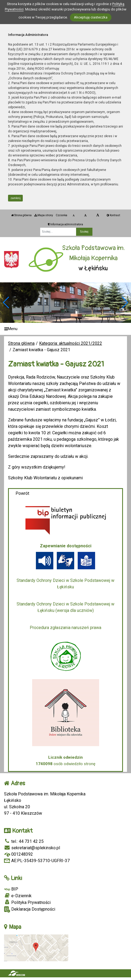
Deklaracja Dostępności (30, 909)
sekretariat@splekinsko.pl (32, 848)
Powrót (22, 493)
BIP (11, 889)
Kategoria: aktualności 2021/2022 (71, 343)
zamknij (16, 198)
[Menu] (65, 329)
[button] (125, 302)
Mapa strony (44, 215)
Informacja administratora (65, 224)
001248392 (18, 854)
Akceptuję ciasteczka (91, 17)
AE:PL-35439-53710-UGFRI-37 (37, 861)
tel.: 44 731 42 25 (24, 841)
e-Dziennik (18, 896)
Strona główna (21, 215)
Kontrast (113, 215)
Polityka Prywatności (27, 902)
